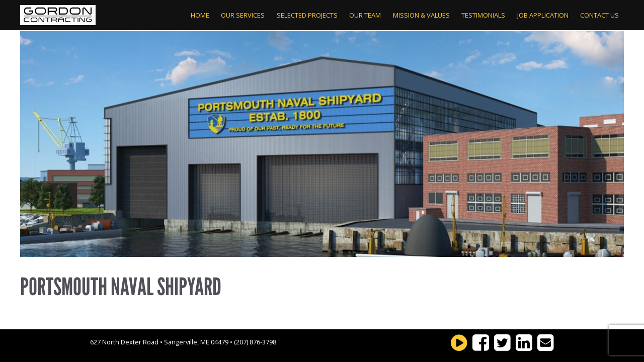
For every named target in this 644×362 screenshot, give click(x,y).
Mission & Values (421, 15)
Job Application (543, 15)
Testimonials (483, 15)
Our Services (243, 15)
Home (200, 15)
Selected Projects (307, 15)
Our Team (365, 15)
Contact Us (599, 15)
